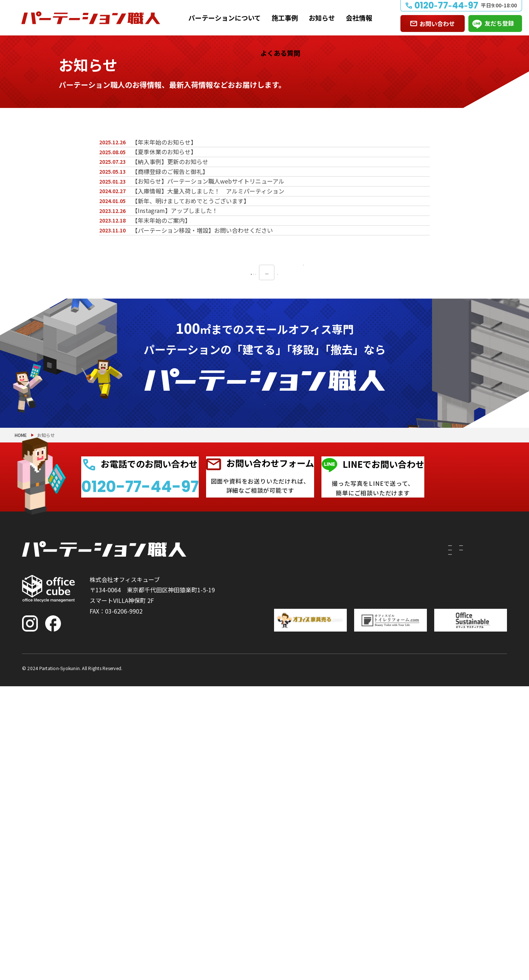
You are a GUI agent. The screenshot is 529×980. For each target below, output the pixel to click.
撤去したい (278, 875)
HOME (21, 703)
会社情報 (359, 18)
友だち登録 (499, 23)
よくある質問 (280, 53)
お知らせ (322, 18)
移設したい (278, 862)
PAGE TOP (500, 936)
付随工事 (322, 849)
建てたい (275, 849)
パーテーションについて (225, 18)
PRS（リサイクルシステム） (348, 862)
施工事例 (285, 18)
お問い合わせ (437, 23)
